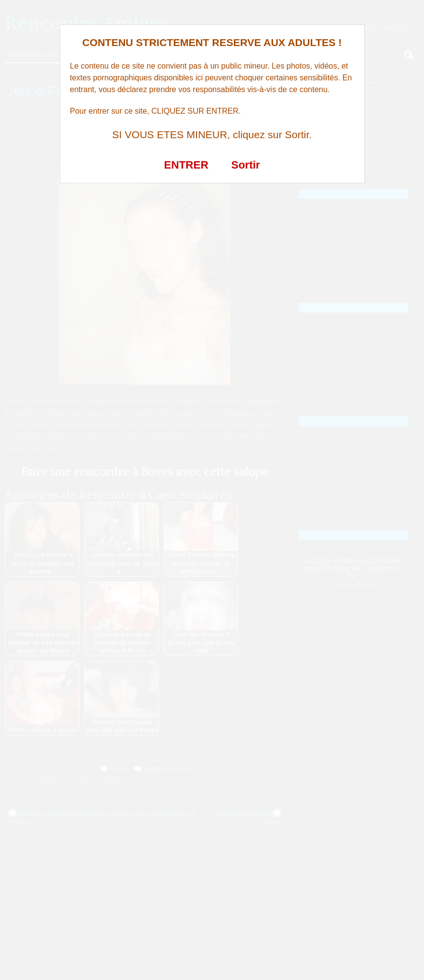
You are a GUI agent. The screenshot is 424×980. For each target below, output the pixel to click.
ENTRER (186, 165)
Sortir (246, 165)
